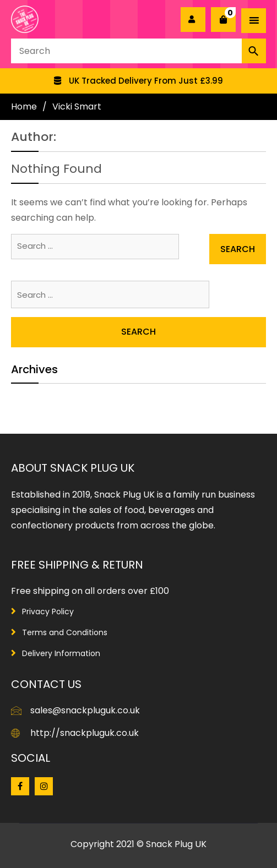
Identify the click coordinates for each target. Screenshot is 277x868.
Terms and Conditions (65, 632)
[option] (138, 81)
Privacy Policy (48, 612)
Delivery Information (61, 653)
